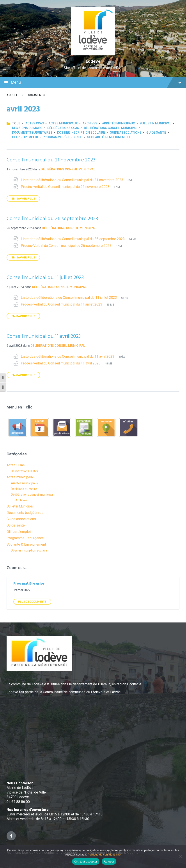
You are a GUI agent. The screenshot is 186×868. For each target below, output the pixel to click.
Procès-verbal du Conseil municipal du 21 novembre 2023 (66, 187)
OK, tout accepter (86, 862)
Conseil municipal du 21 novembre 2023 (51, 160)
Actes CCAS (35, 123)
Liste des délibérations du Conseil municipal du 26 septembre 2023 (73, 239)
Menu (93, 83)
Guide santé (156, 133)
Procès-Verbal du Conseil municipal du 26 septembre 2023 (67, 246)
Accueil (13, 95)
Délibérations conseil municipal (111, 128)
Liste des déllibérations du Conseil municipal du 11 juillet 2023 (69, 298)
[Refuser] (181, 856)
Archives (90, 123)
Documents (36, 95)
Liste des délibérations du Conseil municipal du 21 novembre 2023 (73, 180)
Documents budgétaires (32, 133)
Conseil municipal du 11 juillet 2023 (45, 278)
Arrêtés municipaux (119, 123)
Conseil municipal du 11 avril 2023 (44, 336)
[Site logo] (93, 54)
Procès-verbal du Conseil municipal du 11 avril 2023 (61, 363)
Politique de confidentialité (104, 855)
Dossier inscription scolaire (81, 133)
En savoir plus (23, 199)
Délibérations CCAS (63, 128)
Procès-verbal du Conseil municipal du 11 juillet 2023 (62, 304)
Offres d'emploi (25, 137)
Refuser (109, 862)
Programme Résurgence (63, 137)
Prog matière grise (29, 584)
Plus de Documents (32, 602)
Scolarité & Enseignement (109, 137)
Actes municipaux (63, 123)
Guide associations (126, 133)
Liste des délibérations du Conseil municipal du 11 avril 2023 (68, 356)
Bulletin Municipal (156, 123)
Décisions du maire (27, 128)
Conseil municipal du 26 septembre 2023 (52, 219)
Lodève (93, 62)
